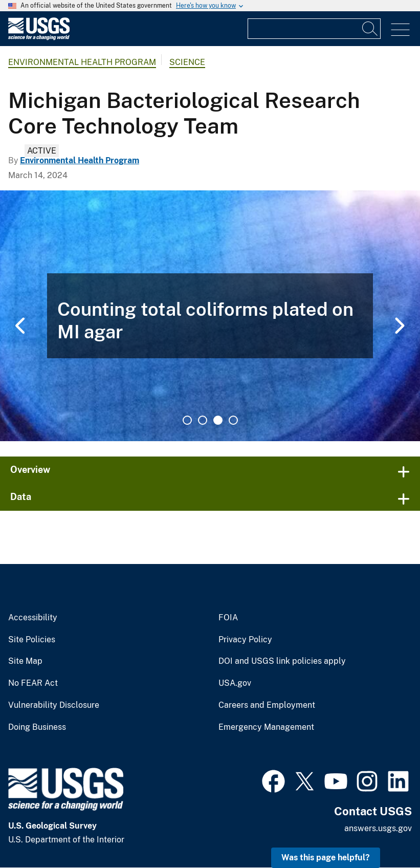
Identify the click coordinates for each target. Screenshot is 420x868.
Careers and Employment (267, 705)
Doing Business (37, 727)
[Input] (314, 29)
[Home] (39, 38)
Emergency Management (266, 727)
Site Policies (32, 640)
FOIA (228, 618)
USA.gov (235, 683)
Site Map (25, 661)
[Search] (370, 29)
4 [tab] (233, 420)
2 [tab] (203, 420)
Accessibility (33, 618)
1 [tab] (187, 420)
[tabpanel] (210, 316)
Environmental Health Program (82, 62)
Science (187, 62)
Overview (30, 470)
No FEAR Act (33, 683)
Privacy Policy (245, 640)
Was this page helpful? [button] (326, 858)
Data (21, 497)
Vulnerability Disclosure (54, 705)
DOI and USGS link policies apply (282, 661)
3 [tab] (218, 420)
